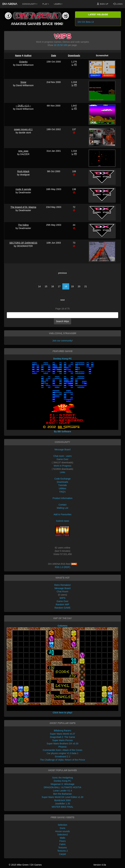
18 (66, 286)
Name (18, 55)
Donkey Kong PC (62, 781)
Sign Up (103, 4)
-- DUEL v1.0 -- (23, 106)
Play (46, 4)
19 (72, 286)
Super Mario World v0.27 (63, 734)
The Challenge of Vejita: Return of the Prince (62, 760)
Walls (62, 838)
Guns (62, 828)
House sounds (62, 831)
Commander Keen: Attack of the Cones (63, 750)
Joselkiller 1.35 (63, 804)
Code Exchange (62, 479)
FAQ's (62, 492)
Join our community (62, 341)
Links (63, 472)
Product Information (62, 498)
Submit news (62, 521)
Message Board (62, 449)
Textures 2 (63, 851)
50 (62, 45)
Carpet (62, 854)
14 (39, 286)
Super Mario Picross (62, 740)
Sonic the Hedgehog (63, 778)
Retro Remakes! (62, 585)
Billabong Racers (62, 731)
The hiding (23, 225)
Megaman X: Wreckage (62, 784)
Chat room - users (62, 456)
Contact (62, 505)
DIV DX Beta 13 (86, 22)
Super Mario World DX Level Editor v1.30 (62, 797)
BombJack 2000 (62, 800)
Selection (62, 825)
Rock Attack (23, 171)
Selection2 (62, 835)
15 (46, 286)
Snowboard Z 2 (63, 757)
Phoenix (63, 747)
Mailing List (62, 508)
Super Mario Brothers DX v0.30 (63, 744)
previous (63, 273)
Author (28, 55)
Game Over (62, 459)
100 (65, 45)
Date (54, 55)
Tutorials (62, 485)
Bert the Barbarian (62, 794)
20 (79, 286)
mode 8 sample (23, 189)
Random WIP (62, 604)
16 (53, 286)
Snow (23, 82)
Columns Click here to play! (63, 669)
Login (118, 4)
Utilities (62, 488)
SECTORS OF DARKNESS (23, 243)
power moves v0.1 (23, 129)
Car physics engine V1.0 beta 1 (63, 753)
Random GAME (62, 608)
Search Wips (62, 321)
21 (86, 286)
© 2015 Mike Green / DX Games (25, 865)
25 (58, 45)
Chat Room (63, 591)
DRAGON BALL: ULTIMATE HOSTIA (63, 787)
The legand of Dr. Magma (23, 207)
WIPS (62, 598)
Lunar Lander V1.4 (62, 791)
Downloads (74, 55)
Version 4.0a (100, 865)
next (62, 300)
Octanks (23, 62)
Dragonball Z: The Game (62, 737)
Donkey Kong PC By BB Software (63, 395)
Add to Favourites (62, 514)
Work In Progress (62, 466)
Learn (58, 4)
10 (55, 45)
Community (30, 4)
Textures (63, 848)
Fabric (63, 844)
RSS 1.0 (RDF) (62, 567)
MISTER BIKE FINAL (62, 807)
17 (59, 286)
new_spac (23, 151)
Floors (63, 841)
